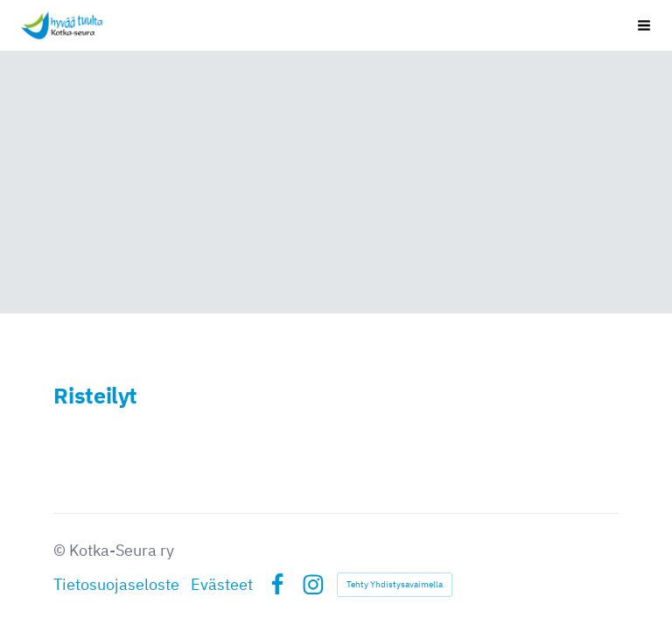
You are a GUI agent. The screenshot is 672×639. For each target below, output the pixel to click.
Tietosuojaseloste (116, 584)
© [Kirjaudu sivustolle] (61, 550)
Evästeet (222, 584)
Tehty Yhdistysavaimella (395, 584)
